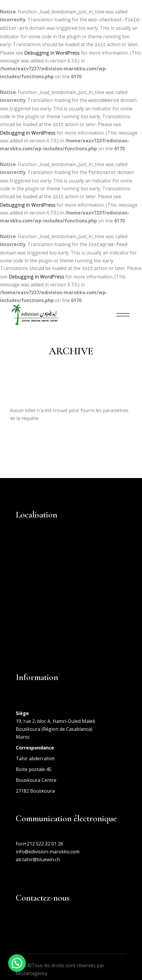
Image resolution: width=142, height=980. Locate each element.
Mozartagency (32, 968)
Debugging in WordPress (52, 51)
